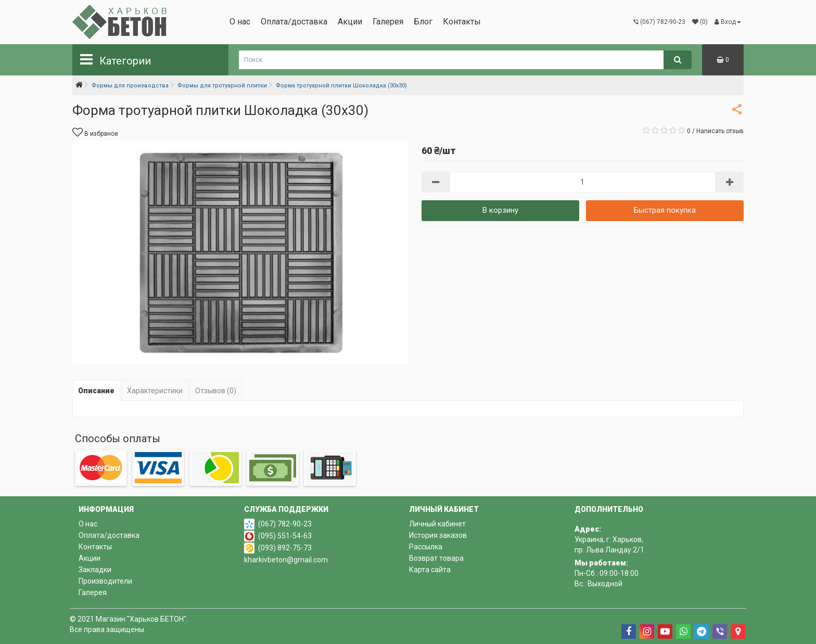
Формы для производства (130, 86)
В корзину (500, 210)
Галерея (388, 22)
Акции (350, 22)
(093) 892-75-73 (285, 548)
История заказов (438, 535)
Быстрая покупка (665, 210)
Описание (96, 391)
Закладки (95, 570)
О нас (240, 22)
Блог (423, 22)
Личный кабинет (437, 524)
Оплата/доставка (294, 22)
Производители (105, 581)
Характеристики (155, 391)
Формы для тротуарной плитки (222, 86)
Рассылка (426, 547)
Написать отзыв (720, 131)
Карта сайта (430, 570)
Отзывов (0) (216, 391)
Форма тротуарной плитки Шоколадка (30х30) (341, 86)
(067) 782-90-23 (285, 524)
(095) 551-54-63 (285, 536)
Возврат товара (436, 558)
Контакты (462, 22)
